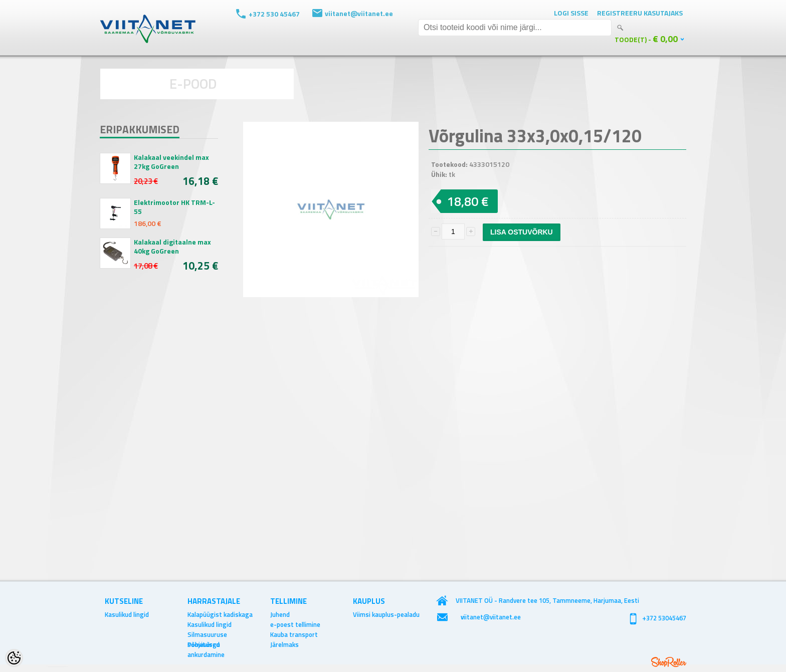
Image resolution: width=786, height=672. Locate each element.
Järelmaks (284, 644)
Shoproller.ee (669, 662)
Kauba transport (294, 634)
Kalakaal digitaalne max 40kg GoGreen (172, 247)
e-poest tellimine (295, 624)
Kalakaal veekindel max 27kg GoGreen (171, 162)
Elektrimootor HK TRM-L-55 (174, 207)
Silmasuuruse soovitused (207, 634)
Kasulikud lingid (127, 614)
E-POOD (193, 83)
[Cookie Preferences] (14, 658)
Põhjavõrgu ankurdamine (206, 644)
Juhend (280, 614)
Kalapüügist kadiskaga (220, 614)
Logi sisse (571, 13)
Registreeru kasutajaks (640, 13)
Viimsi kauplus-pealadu (386, 614)
